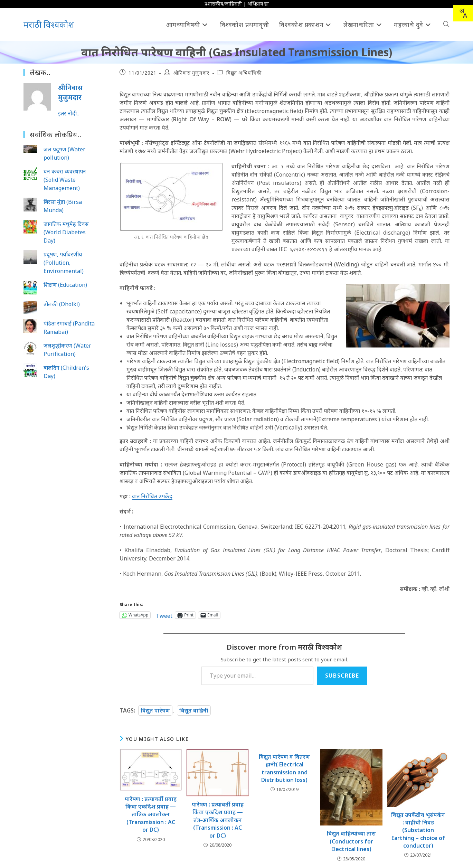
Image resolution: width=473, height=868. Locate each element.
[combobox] (463, 13)
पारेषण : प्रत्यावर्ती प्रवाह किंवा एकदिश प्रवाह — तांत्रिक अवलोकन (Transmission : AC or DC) (151, 814)
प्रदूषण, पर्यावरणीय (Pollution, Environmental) (64, 263)
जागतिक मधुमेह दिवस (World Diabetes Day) (66, 232)
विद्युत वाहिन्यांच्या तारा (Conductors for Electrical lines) (351, 841)
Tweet (164, 615)
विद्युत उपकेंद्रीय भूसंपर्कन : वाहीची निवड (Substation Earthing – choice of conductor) (418, 830)
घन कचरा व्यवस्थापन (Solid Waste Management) (65, 180)
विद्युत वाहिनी (194, 710)
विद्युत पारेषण (155, 710)
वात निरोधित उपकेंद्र (152, 496)
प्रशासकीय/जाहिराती (223, 4)
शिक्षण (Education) (65, 285)
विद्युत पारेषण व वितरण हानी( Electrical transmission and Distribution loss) (284, 768)
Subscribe (342, 676)
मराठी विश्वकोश (49, 24)
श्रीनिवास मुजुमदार (191, 73)
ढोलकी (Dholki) (62, 304)
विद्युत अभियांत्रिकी (244, 73)
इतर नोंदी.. (68, 113)
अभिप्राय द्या (258, 4)
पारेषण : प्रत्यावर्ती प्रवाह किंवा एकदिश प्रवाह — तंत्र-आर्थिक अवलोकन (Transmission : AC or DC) (218, 820)
